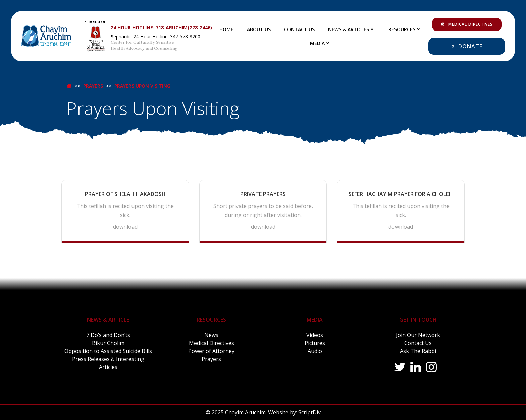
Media (320, 43)
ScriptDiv (309, 412)
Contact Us (299, 29)
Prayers (93, 84)
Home (226, 29)
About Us (259, 29)
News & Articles (352, 29)
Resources (405, 29)
